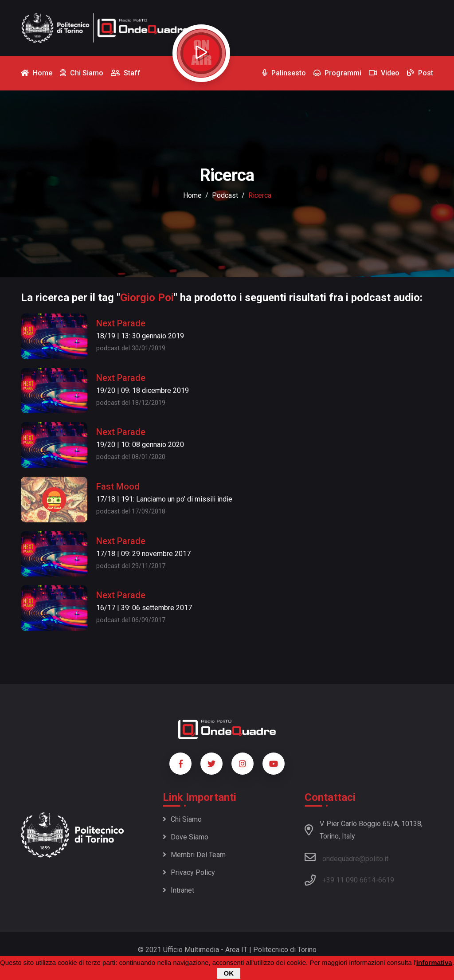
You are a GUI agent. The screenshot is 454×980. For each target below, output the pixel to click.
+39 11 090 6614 (349, 880)
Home (192, 195)
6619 (386, 880)
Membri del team (194, 855)
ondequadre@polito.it (346, 857)
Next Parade (121, 323)
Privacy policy (189, 872)
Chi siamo (182, 819)
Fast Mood (118, 486)
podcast (225, 195)
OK (229, 974)
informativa (434, 963)
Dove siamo (186, 837)
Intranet (178, 890)
